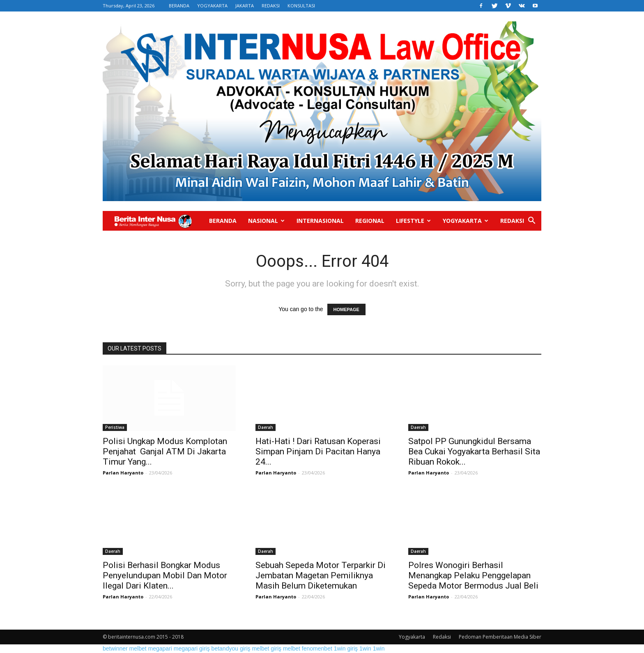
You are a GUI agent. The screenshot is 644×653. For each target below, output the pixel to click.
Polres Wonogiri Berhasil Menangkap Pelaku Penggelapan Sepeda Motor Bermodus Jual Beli (473, 575)
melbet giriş (267, 648)
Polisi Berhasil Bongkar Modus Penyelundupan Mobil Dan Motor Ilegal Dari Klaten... (165, 575)
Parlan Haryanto (123, 473)
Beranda (223, 221)
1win (365, 648)
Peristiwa (115, 427)
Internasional (320, 221)
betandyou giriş (231, 648)
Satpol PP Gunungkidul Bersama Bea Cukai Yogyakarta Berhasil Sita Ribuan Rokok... (474, 451)
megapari (160, 648)
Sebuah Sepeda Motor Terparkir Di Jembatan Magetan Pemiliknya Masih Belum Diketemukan (321, 575)
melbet (138, 648)
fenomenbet (317, 648)
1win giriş (346, 648)
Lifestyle (413, 221)
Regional (370, 221)
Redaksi (512, 221)
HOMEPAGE (346, 309)
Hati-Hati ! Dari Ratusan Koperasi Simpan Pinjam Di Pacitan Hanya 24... (318, 451)
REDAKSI (271, 6)
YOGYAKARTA (212, 6)
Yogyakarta (466, 221)
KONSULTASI (301, 6)
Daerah (266, 427)
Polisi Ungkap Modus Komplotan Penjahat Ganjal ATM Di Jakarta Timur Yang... (165, 451)
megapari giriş (192, 648)
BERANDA (179, 6)
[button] (531, 221)
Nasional (266, 221)
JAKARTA (245, 6)
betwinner (115, 648)
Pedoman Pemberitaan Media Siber (500, 637)
